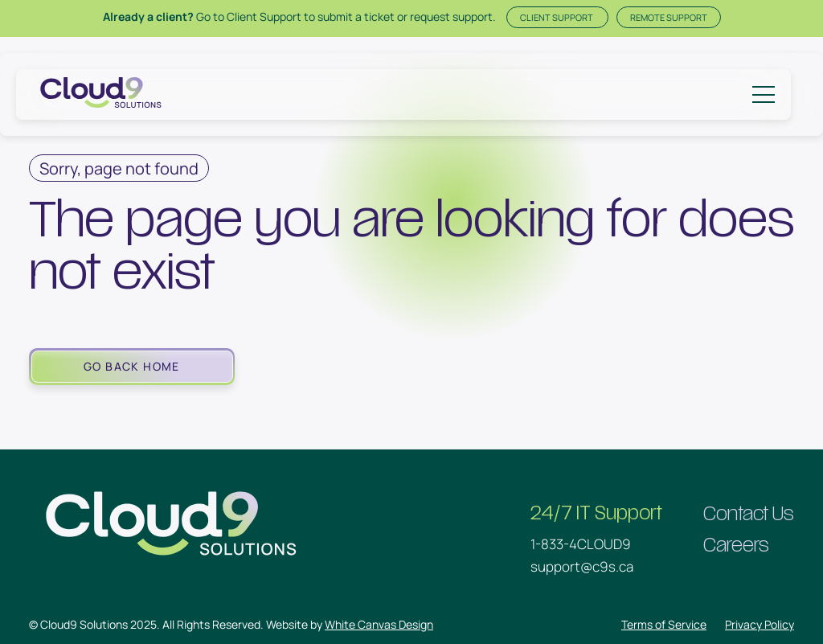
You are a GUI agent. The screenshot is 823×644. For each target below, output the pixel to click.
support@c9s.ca (582, 566)
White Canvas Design (379, 624)
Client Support (557, 17)
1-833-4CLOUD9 (581, 544)
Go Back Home (132, 366)
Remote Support (669, 17)
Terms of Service (664, 624)
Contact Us (749, 514)
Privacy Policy (760, 624)
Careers (736, 546)
